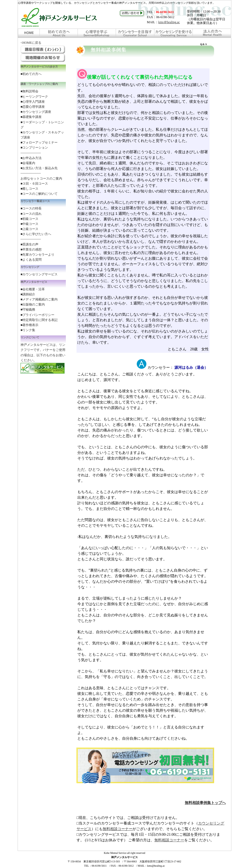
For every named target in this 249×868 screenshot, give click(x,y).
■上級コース (29, 229)
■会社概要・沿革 (33, 289)
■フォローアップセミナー (39, 142)
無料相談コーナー (118, 829)
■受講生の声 (29, 244)
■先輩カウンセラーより (37, 255)
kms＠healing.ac (169, 22)
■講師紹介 (28, 294)
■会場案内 (28, 163)
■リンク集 (28, 330)
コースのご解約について (40, 194)
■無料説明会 (29, 91)
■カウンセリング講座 (36, 112)
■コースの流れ (31, 214)
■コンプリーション (34, 148)
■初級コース (29, 219)
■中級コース (29, 224)
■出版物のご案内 (33, 304)
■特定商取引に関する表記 (39, 320)
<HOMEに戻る (31, 43)
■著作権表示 (29, 325)
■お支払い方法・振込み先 (39, 168)
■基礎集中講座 (31, 117)
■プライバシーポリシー (37, 315)
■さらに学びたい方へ (36, 234)
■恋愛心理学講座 (33, 107)
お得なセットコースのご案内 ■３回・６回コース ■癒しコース (41, 184)
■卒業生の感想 (31, 249)
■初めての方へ (31, 74)
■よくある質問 (31, 260)
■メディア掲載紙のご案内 (39, 299)
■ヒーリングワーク (34, 97)
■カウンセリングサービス (39, 274)
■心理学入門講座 (33, 102)
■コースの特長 (31, 208)
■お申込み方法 (31, 158)
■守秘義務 (28, 310)
